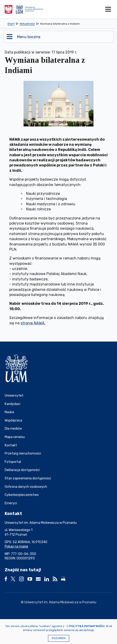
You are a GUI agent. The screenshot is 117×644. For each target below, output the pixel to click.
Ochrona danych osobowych (26, 487)
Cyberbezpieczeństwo (22, 495)
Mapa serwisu (15, 437)
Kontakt (11, 445)
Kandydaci (12, 404)
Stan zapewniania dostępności (28, 478)
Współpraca (13, 420)
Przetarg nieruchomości (23, 453)
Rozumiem (59, 638)
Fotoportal (13, 462)
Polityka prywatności (87, 626)
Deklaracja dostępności (22, 470)
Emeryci (11, 503)
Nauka (9, 412)
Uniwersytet (14, 396)
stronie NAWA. (33, 323)
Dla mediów (13, 429)
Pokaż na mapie (16, 546)
